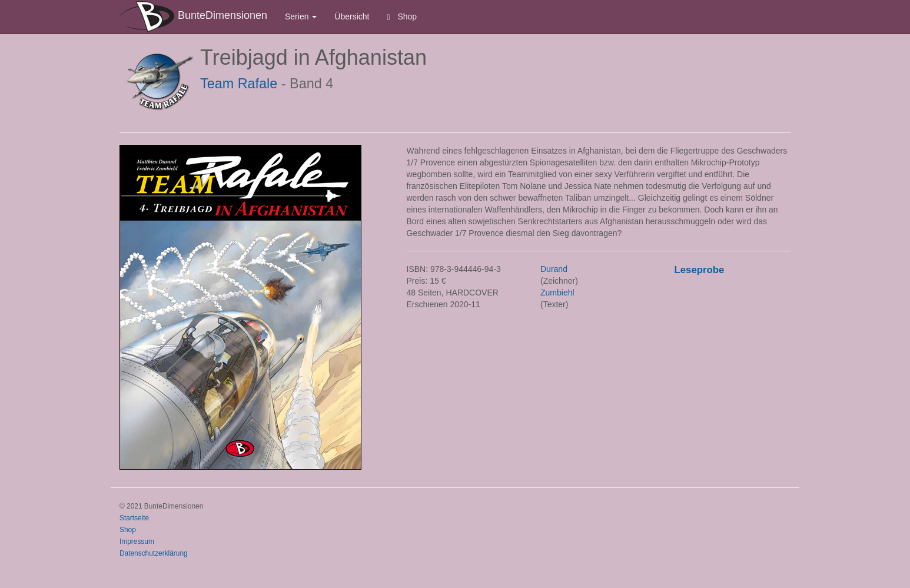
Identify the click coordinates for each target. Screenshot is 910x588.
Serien (301, 16)
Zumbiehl (557, 293)
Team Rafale (239, 84)
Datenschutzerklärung (154, 553)
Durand (554, 269)
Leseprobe (700, 270)
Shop (402, 17)
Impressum (137, 542)
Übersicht (352, 16)
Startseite (134, 518)
